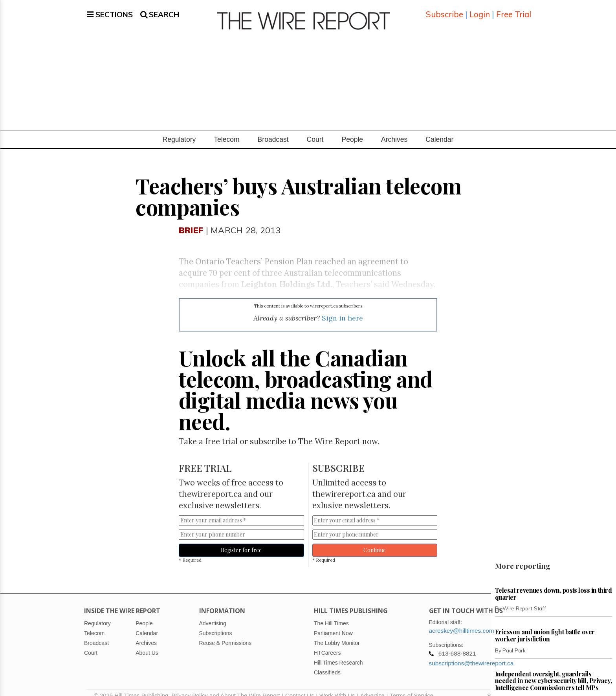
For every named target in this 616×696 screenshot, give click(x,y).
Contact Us (300, 686)
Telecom (226, 130)
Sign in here (342, 309)
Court (315, 130)
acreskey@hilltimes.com (462, 621)
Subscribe (445, 10)
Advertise (372, 686)
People (352, 130)
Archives (394, 130)
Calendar (439, 130)
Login (480, 10)
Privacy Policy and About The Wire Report (225, 686)
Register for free (241, 541)
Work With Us (337, 686)
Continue (375, 541)
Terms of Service (412, 686)
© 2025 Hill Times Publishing (133, 686)
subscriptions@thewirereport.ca (471, 654)
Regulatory (179, 130)
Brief (191, 221)
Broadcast (273, 130)
